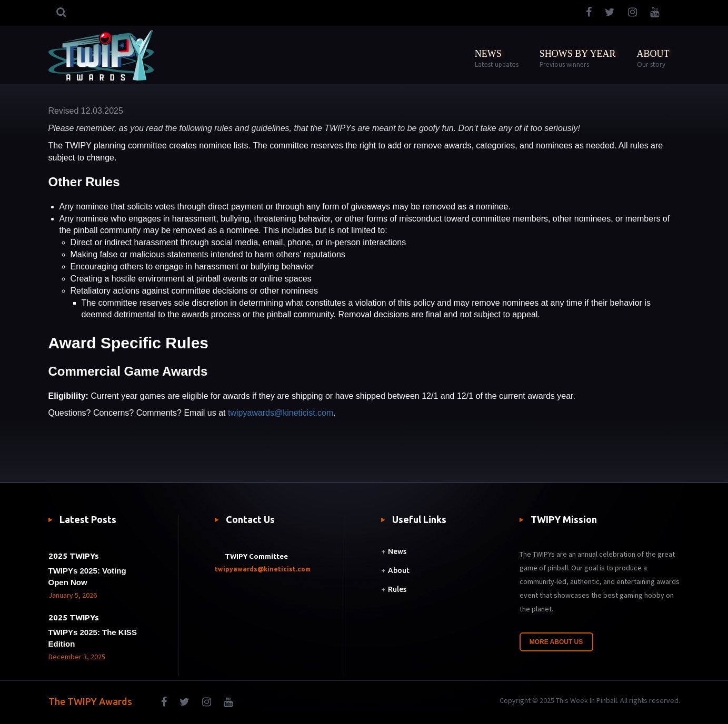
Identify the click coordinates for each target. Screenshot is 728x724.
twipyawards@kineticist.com (281, 413)
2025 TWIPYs (74, 556)
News (397, 551)
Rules (397, 589)
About (399, 570)
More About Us (556, 642)
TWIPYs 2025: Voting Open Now (87, 576)
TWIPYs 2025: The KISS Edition (93, 638)
